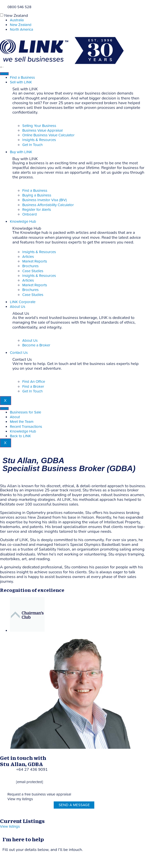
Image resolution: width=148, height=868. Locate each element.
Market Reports (35, 261)
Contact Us (19, 353)
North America (22, 30)
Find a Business (22, 78)
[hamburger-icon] (4, 74)
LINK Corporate (23, 302)
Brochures (30, 266)
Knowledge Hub (23, 222)
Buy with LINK (21, 152)
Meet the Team (22, 422)
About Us (18, 307)
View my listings (20, 799)
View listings (10, 827)
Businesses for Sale (25, 412)
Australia (17, 20)
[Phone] (2, 7)
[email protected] (30, 782)
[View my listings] (2, 799)
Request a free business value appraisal (39, 794)
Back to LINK (20, 436)
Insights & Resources (39, 252)
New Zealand (16, 16)
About (15, 417)
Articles (28, 257)
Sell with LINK (21, 82)
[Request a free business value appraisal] (2, 794)
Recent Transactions (26, 427)
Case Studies (33, 271)
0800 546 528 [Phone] (19, 7)
